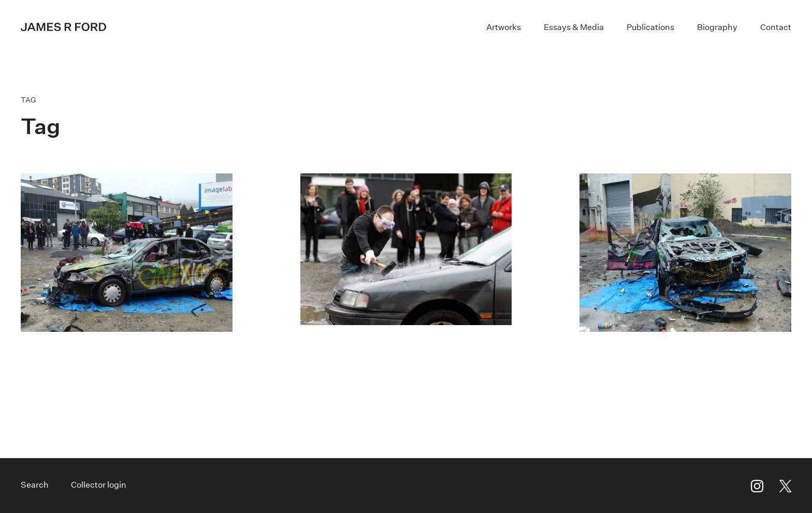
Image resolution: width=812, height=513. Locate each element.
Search (35, 485)
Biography (717, 27)
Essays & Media (574, 27)
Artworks (504, 27)
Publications (650, 27)
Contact (776, 27)
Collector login (99, 485)
